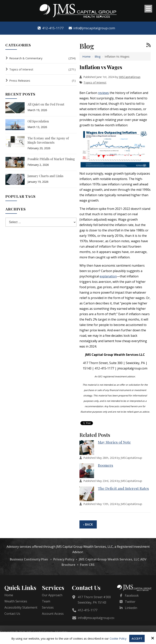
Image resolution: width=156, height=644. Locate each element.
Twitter (130, 602)
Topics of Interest (95, 82)
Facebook (132, 595)
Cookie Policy (118, 638)
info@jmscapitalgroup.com (92, 28)
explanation (108, 276)
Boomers (106, 465)
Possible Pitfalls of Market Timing (51, 159)
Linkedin (131, 608)
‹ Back (88, 524)
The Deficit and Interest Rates (123, 488)
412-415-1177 (50, 28)
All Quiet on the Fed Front (46, 104)
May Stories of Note (114, 442)
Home (86, 56)
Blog (98, 56)
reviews (103, 93)
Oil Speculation (38, 121)
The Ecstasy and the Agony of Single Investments (48, 140)
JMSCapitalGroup (130, 77)
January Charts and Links (45, 176)
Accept (137, 638)
